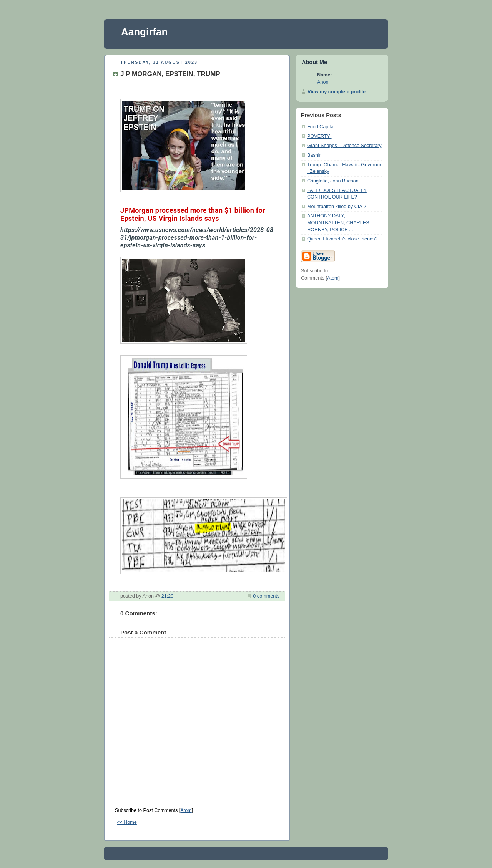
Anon (323, 82)
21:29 (168, 596)
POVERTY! (319, 136)
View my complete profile (337, 92)
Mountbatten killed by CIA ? (337, 207)
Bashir (314, 155)
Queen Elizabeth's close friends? (342, 239)
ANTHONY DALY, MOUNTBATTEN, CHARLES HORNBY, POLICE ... (338, 223)
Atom (186, 810)
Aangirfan (144, 32)
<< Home (127, 822)
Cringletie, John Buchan (333, 181)
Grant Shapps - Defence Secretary (344, 146)
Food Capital (321, 127)
